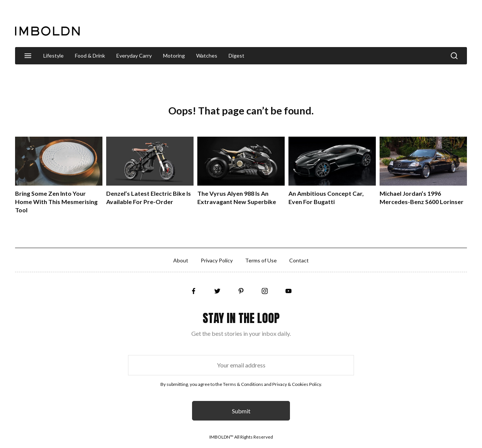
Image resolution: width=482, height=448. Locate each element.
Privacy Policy (217, 260)
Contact (299, 260)
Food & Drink (90, 56)
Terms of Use (261, 260)
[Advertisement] (330, 24)
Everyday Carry (134, 56)
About (181, 260)
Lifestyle (53, 56)
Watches (207, 56)
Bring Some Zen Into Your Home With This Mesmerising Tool (56, 202)
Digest (236, 56)
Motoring (174, 56)
